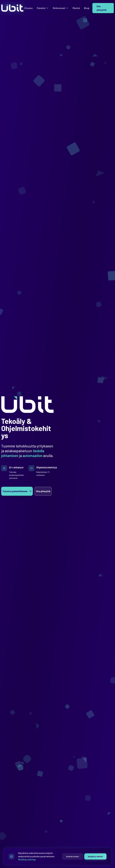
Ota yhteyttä (101, 8)
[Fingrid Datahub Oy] (87, 442)
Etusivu (29, 8)
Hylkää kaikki (73, 856)
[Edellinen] (84, 466)
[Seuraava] (91, 466)
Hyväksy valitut (95, 856)
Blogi (87, 8)
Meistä (76, 8)
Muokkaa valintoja (27, 860)
